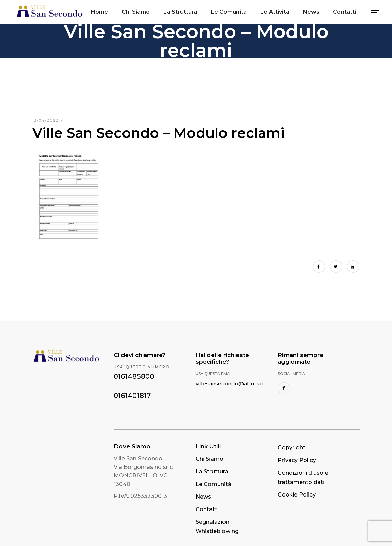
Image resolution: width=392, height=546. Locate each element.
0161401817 (132, 396)
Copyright (292, 448)
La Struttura (212, 471)
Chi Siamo (209, 459)
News (203, 497)
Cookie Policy (297, 495)
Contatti (207, 509)
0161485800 (134, 376)
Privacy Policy (297, 460)
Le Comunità (213, 484)
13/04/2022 (46, 120)
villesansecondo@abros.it (229, 383)
